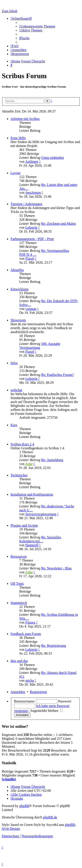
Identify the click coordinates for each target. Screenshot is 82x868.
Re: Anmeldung (52, 460)
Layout (15, 173)
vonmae (31, 309)
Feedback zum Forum (26, 634)
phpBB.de (50, 817)
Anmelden (18, 692)
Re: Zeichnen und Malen (58, 224)
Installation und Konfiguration (32, 494)
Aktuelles (17, 270)
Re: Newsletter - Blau (56, 568)
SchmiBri (9, 779)
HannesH (32, 545)
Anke (29, 464)
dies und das (19, 661)
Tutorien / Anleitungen (26, 204)
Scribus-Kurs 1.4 (22, 444)
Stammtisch (19, 603)
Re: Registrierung (53, 646)
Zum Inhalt (10, 11)
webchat (16, 390)
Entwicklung (19, 289)
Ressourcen (19, 556)
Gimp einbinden (52, 158)
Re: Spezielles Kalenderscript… (40, 539)
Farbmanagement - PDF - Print (32, 239)
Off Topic (17, 584)
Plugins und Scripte (24, 525)
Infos (14, 363)
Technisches (19, 475)
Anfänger (32, 162)
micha (30, 680)
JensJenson (33, 193)
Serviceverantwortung (41, 514)
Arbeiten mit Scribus (25, 119)
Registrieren (38, 692)
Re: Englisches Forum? (57, 375)
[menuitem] (37, 26)
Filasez (30, 622)
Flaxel (30, 258)
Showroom (18, 320)
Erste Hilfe (18, 138)
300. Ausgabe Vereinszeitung (40, 346)
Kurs (14, 425)
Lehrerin (31, 227)
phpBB (24, 806)
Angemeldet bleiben (46, 711)
